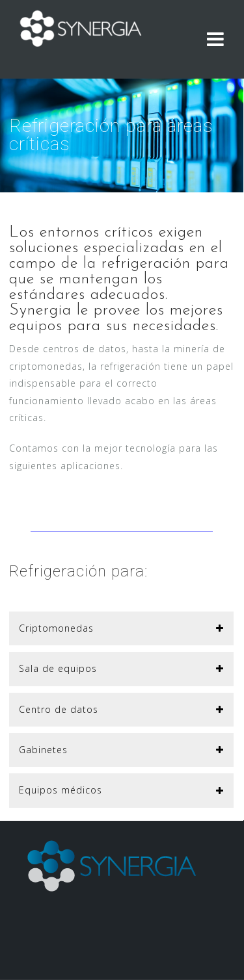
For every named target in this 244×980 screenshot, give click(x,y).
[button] (121, 628)
